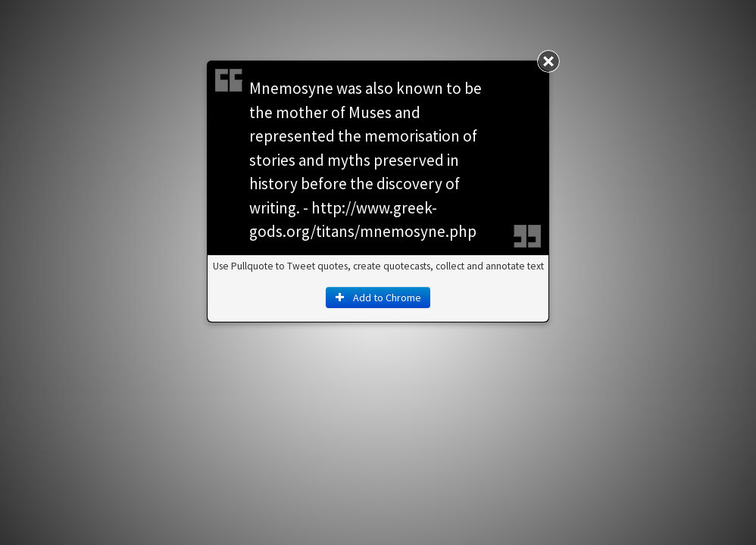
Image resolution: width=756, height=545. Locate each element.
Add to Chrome (378, 297)
